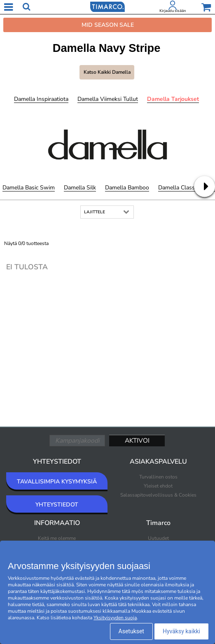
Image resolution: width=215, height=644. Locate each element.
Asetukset (131, 631)
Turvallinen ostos (158, 477)
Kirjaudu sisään (173, 11)
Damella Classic (178, 188)
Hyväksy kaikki (181, 631)
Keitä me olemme (57, 538)
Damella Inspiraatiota (41, 99)
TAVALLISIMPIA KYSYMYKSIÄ (57, 482)
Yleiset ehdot (158, 486)
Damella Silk (80, 188)
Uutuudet (158, 538)
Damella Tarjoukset (173, 99)
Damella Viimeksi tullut (108, 99)
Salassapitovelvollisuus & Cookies (158, 495)
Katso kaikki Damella (107, 72)
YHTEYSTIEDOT (57, 505)
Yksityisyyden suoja (115, 618)
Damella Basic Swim (29, 188)
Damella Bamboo (127, 188)
